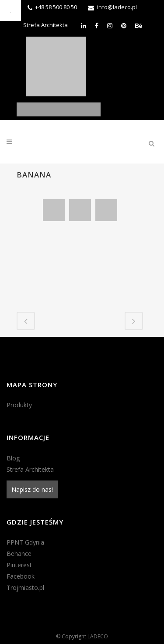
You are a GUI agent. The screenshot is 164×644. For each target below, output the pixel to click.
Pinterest (19, 565)
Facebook (21, 576)
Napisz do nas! (32, 489)
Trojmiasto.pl (25, 588)
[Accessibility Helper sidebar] (10, 10)
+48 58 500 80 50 (56, 7)
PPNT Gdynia (25, 542)
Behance (19, 554)
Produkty (19, 405)
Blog (13, 458)
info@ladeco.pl (117, 7)
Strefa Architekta (45, 25)
